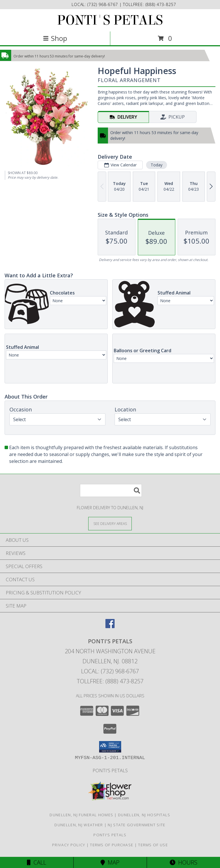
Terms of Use (153, 845)
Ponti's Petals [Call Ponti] (110, 770)
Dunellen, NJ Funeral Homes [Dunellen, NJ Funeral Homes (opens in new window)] (81, 815)
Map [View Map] (110, 862)
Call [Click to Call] (37, 862)
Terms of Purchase (112, 845)
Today (157, 165)
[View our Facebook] (110, 626)
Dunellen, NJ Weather (79, 825)
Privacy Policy (69, 845)
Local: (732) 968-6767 (110, 671)
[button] (110, 747)
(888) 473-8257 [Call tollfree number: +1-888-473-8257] (161, 4)
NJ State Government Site (136, 825)
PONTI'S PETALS (110, 20)
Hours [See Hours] (183, 862)
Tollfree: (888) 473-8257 (110, 681)
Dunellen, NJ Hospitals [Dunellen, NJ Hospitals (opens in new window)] (144, 815)
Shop (55, 38)
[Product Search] (111, 490)
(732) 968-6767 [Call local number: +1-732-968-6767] (103, 4)
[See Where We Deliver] (110, 523)
